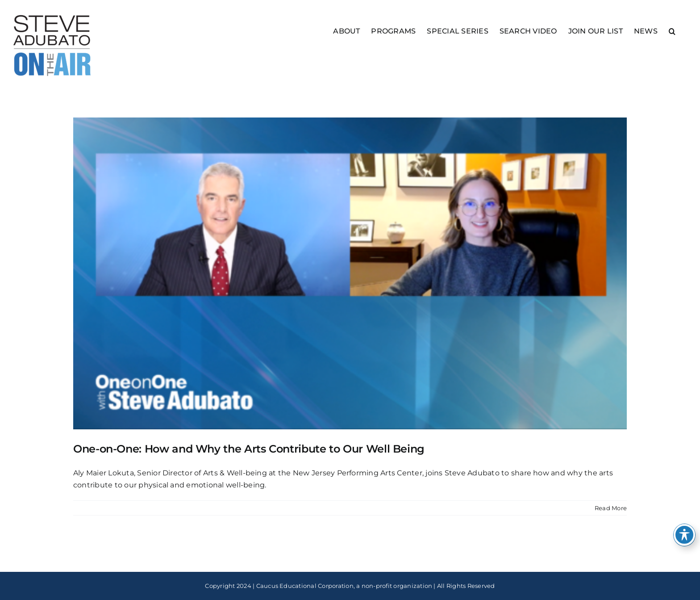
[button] (672, 31)
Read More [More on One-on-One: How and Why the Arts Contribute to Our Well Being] (611, 508)
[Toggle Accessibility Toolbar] (684, 535)
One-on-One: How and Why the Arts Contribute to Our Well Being (249, 449)
